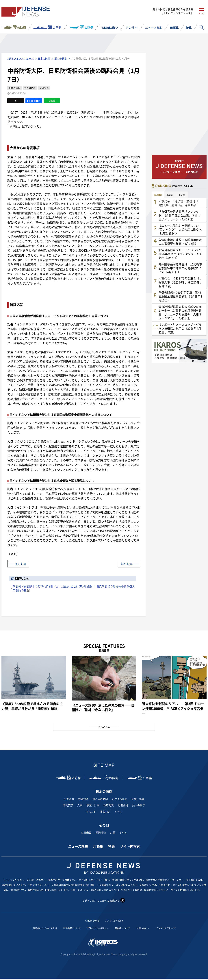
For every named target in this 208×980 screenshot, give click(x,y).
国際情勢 (101, 832)
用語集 (174, 28)
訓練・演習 (138, 799)
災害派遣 (69, 799)
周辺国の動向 (100, 799)
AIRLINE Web (91, 920)
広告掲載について (68, 928)
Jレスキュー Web (115, 920)
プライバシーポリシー (97, 928)
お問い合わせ (148, 928)
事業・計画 (93, 805)
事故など (105, 812)
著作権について (125, 928)
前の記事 (126, 564)
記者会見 (123, 805)
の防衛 (19, 27)
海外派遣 (83, 799)
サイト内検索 (130, 846)
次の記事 (21, 564)
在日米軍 (86, 832)
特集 (189, 28)
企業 (112, 832)
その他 (130, 28)
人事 (80, 805)
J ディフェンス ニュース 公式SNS (104, 900)
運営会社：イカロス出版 (37, 928)
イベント (91, 812)
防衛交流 (68, 805)
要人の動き (139, 805)
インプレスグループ (173, 928)
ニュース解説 (154, 28)
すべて (118, 812)
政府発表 (109, 805)
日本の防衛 (108, 28)
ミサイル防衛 (120, 799)
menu (201, 14)
